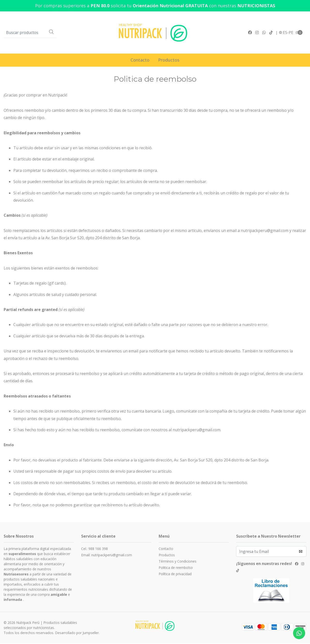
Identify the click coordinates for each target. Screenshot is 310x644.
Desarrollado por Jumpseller (77, 634)
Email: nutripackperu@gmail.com (107, 556)
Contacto (140, 61)
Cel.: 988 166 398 (94, 550)
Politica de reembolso (176, 568)
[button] (286, 33)
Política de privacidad (175, 575)
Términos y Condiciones (178, 562)
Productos (169, 61)
